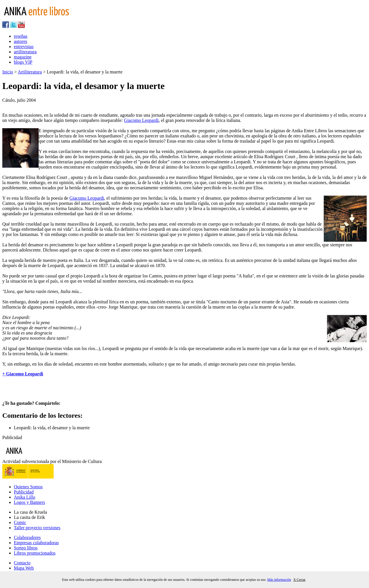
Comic (20, 522)
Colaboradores (27, 537)
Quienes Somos (28, 487)
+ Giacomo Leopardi (23, 374)
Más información (279, 580)
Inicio (8, 72)
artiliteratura (25, 52)
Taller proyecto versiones (37, 528)
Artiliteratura (30, 72)
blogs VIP (23, 62)
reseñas (21, 36)
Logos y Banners (29, 502)
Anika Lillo (25, 497)
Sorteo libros (26, 548)
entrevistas (24, 47)
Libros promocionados (35, 553)
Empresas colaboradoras (36, 543)
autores (20, 41)
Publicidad (24, 492)
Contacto (22, 563)
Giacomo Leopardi (141, 120)
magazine (23, 57)
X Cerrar (299, 580)
